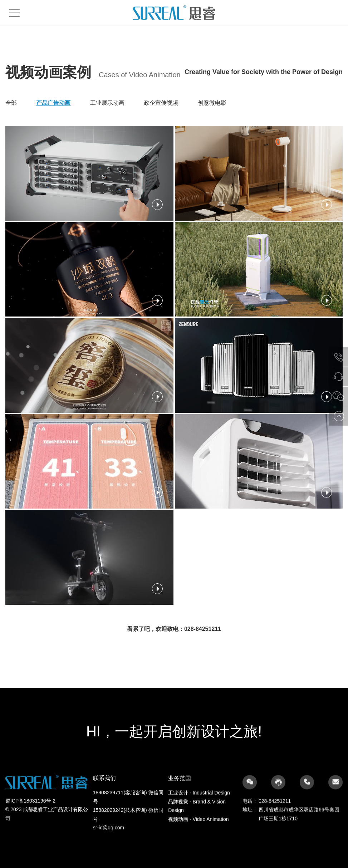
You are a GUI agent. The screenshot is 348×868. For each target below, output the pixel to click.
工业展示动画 (107, 103)
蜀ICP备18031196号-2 (30, 833)
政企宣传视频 (161, 103)
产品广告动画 (53, 103)
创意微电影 (212, 103)
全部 (11, 103)
